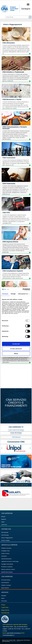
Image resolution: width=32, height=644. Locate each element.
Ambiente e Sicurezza (6, 548)
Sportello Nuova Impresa (7, 572)
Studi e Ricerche (5, 588)
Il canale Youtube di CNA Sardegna (16, 430)
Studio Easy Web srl (15, 641)
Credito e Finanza (5, 554)
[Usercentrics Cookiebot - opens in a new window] (23, 289)
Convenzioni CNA (16, 442)
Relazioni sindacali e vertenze (8, 569)
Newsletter (4, 596)
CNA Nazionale (5, 532)
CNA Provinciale (5, 535)
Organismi (4, 519)
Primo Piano (4, 601)
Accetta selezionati (16, 349)
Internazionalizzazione (6, 559)
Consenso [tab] (5, 294)
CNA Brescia (16, 437)
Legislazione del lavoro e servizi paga (10, 561)
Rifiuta (16, 354)
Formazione (4, 556)
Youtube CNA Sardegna (16, 433)
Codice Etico (4, 525)
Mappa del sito (5, 610)
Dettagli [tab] (13, 294)
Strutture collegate (5, 540)
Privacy (3, 605)
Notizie (3, 598)
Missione (3, 517)
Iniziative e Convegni (6, 585)
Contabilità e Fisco (6, 551)
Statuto (3, 522)
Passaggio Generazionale (7, 564)
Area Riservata (5, 613)
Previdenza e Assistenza (7, 567)
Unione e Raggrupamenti (7, 538)
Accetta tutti (16, 344)
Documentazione (5, 583)
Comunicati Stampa (6, 580)
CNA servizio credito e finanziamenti (16, 403)
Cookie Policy (5, 607)
